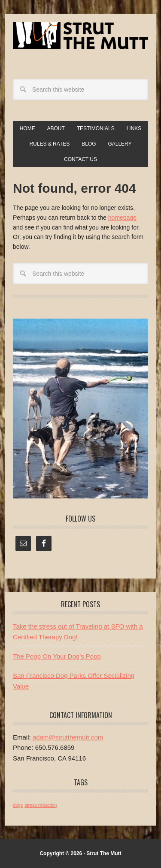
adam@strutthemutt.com (68, 737)
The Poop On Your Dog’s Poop (57, 656)
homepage (122, 218)
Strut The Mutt (80, 39)
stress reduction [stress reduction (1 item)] (41, 805)
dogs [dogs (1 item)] (18, 805)
